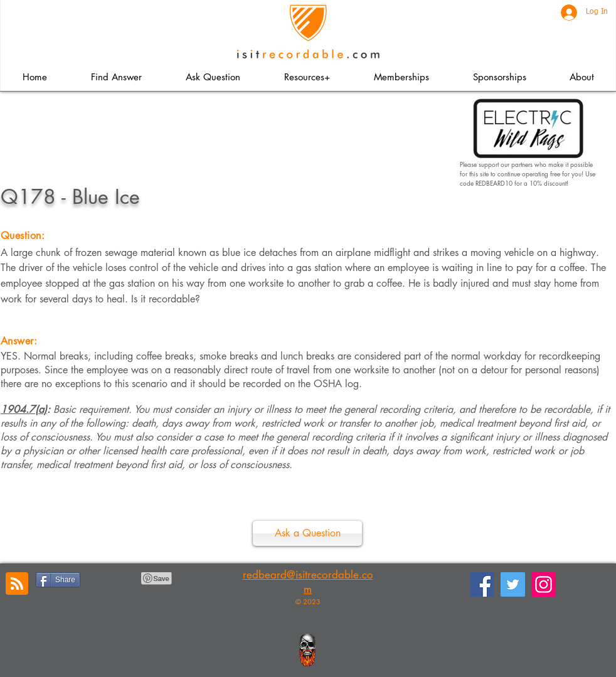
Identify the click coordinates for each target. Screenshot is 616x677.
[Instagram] (544, 584)
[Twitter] (513, 584)
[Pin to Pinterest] (157, 578)
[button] (306, 77)
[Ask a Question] (307, 533)
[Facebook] (482, 584)
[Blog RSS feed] (17, 584)
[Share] (58, 580)
